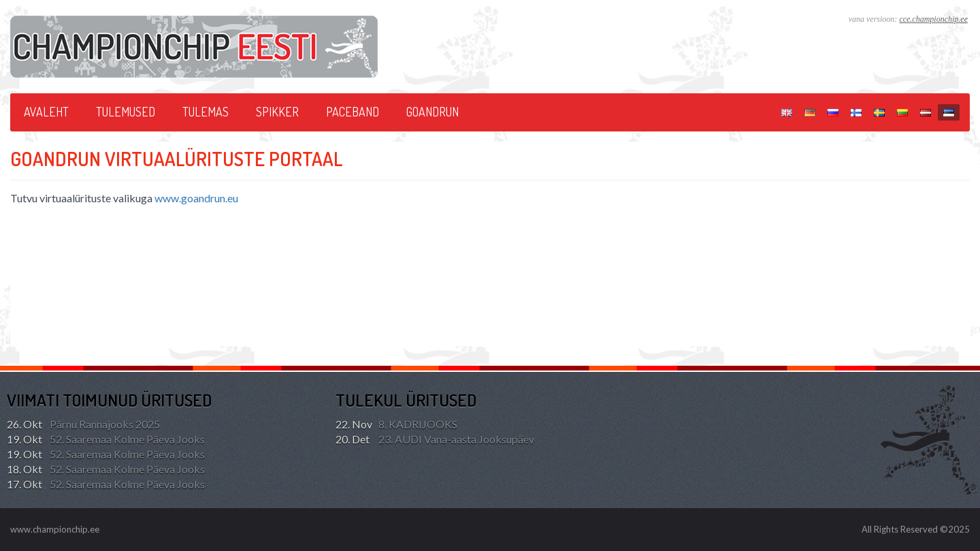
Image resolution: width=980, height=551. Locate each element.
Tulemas (206, 112)
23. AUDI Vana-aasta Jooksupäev (435, 439)
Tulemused (126, 112)
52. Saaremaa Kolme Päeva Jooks (106, 439)
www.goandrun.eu (196, 198)
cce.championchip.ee (933, 19)
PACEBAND (353, 112)
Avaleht (46, 112)
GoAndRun (432, 112)
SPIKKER (277, 112)
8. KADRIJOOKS (396, 424)
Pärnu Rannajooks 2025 (83, 424)
